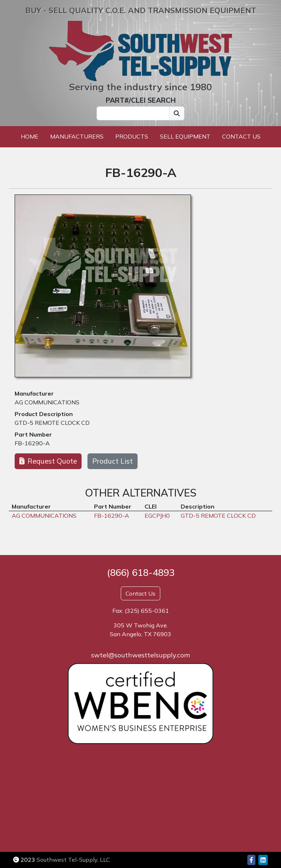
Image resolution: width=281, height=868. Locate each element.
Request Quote (48, 461)
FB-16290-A (32, 443)
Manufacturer (34, 393)
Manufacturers (77, 136)
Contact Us (241, 136)
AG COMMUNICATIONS (47, 402)
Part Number (33, 434)
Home (30, 136)
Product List (113, 461)
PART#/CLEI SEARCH (141, 100)
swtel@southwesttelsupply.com (140, 655)
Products (132, 136)
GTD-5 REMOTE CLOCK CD (52, 423)
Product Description (44, 414)
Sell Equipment (185, 136)
